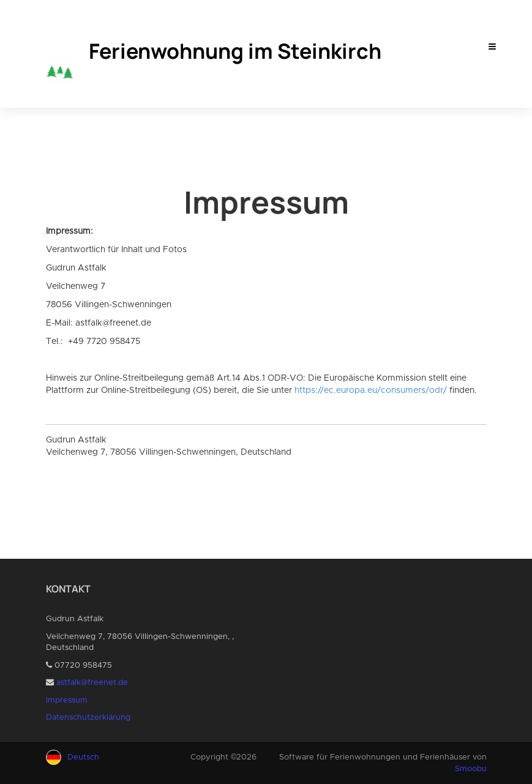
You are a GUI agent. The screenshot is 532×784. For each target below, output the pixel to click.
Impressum (67, 700)
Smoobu (471, 769)
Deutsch (83, 757)
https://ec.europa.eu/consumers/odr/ (371, 390)
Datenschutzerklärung (88, 718)
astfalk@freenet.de (92, 683)
